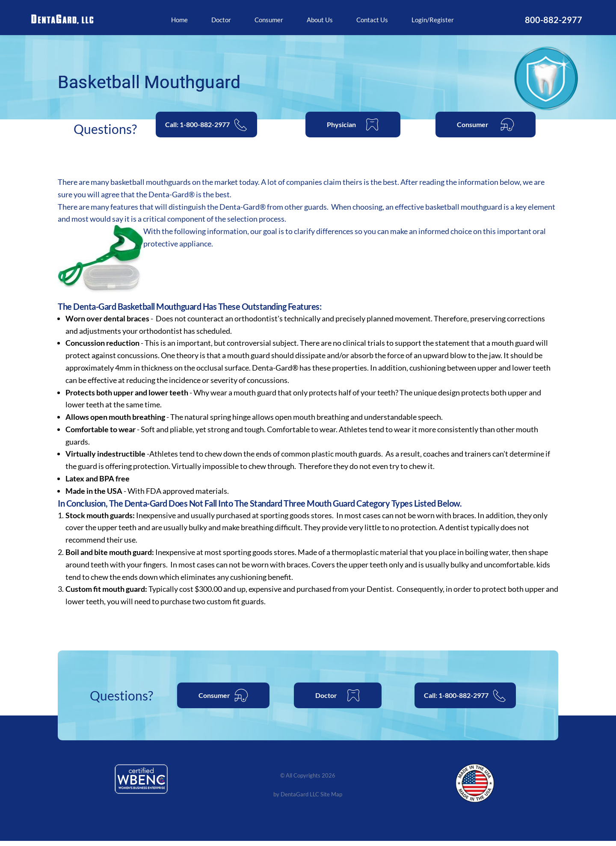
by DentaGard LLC (295, 799)
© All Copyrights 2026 (308, 780)
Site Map (333, 799)
